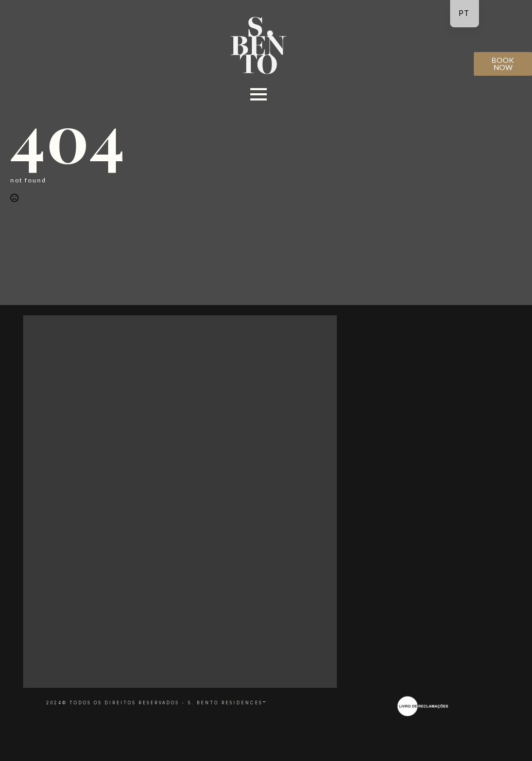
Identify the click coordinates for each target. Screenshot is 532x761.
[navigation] (465, 14)
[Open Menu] (259, 94)
